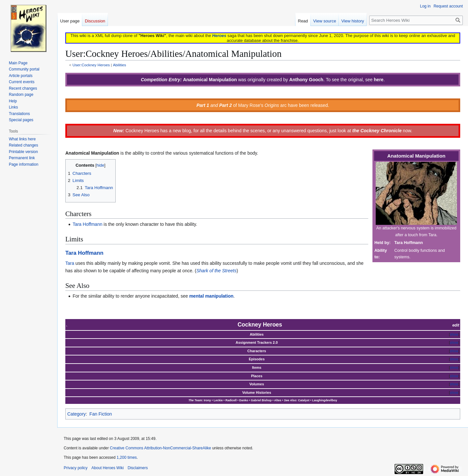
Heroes (219, 36)
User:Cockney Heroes (91, 65)
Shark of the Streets (216, 271)
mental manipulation (211, 296)
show (454, 334)
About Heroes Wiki (107, 468)
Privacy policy (76, 468)
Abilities (119, 65)
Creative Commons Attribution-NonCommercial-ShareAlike (160, 448)
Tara (70, 263)
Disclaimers (138, 468)
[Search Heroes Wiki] (416, 20)
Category (77, 414)
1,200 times (127, 457)
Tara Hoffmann (87, 224)
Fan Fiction (101, 414)
